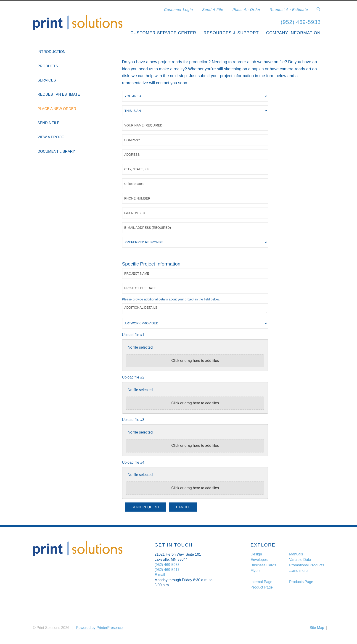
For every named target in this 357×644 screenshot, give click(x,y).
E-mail (160, 575)
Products (48, 66)
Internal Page (261, 582)
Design (256, 554)
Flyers (256, 571)
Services (47, 80)
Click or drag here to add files (195, 361)
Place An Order (247, 10)
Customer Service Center (163, 33)
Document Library (56, 151)
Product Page (262, 587)
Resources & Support (231, 33)
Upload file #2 (133, 377)
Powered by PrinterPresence (99, 628)
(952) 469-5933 (300, 22)
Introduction (52, 52)
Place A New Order (57, 109)
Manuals (296, 554)
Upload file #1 (133, 335)
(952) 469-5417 (167, 570)
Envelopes (259, 560)
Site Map (317, 628)
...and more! (299, 571)
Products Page (301, 582)
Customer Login (178, 10)
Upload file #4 (133, 462)
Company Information (293, 33)
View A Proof (51, 137)
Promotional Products (307, 565)
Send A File (213, 10)
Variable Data (300, 560)
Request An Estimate (289, 10)
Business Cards (263, 565)
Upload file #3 (133, 420)
